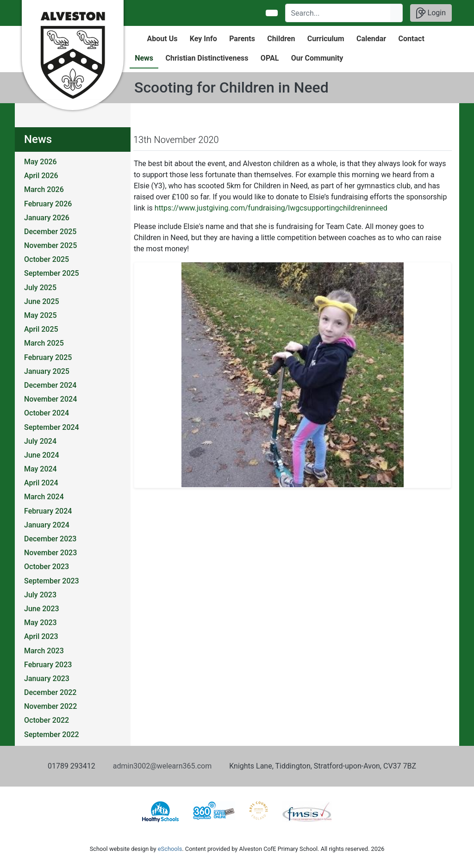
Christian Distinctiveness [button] (207, 58)
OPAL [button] (270, 58)
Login (431, 13)
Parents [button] (242, 39)
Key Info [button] (203, 39)
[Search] (338, 13)
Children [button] (281, 39)
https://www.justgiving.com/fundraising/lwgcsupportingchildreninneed (271, 208)
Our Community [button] (317, 58)
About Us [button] (162, 39)
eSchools (170, 849)
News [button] (144, 58)
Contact (412, 39)
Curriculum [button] (326, 39)
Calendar (371, 39)
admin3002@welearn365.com (162, 766)
